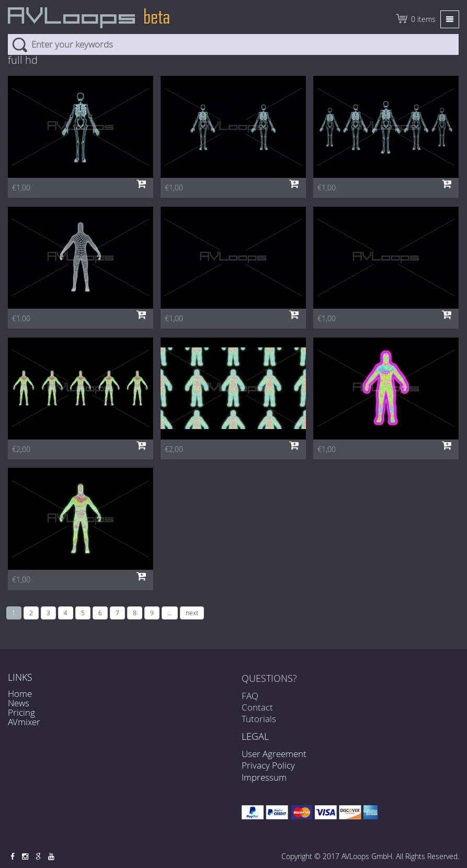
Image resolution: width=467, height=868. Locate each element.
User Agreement (274, 754)
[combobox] (233, 44)
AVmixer (24, 722)
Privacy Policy (268, 765)
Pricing (21, 712)
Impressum (264, 777)
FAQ (250, 699)
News (19, 703)
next (192, 613)
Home (20, 694)
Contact (257, 711)
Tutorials (259, 723)
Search (20, 44)
